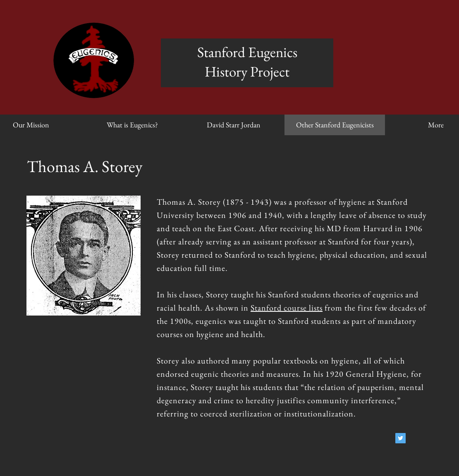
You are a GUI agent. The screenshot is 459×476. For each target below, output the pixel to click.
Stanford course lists (287, 308)
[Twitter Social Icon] (400, 438)
